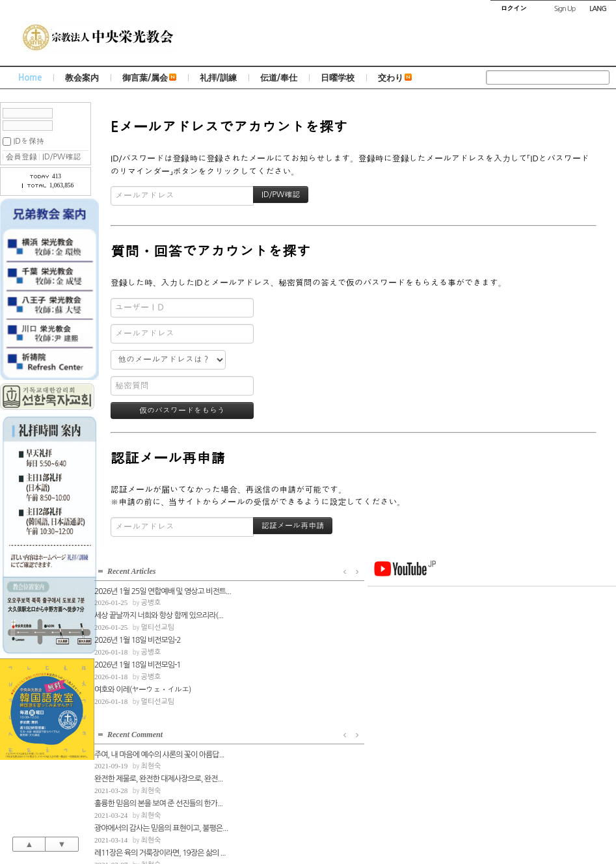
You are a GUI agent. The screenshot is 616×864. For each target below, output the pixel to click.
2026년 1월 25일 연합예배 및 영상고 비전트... (159, 589)
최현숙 (287, 600)
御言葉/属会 (149, 78)
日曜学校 (338, 78)
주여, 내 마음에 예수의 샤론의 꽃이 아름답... (296, 589)
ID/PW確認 (61, 157)
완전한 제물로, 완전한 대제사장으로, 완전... (295, 613)
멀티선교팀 (157, 625)
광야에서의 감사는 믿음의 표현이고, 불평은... (296, 662)
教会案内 (82, 78)
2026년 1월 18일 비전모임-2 (138, 638)
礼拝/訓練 (218, 78)
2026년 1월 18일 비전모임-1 (138, 662)
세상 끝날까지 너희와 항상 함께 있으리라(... (159, 613)
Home (30, 78)
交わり (395, 78)
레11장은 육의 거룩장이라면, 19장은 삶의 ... (296, 687)
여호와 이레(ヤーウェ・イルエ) (142, 687)
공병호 (151, 600)
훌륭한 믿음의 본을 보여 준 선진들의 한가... (295, 638)
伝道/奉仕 (279, 78)
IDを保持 (29, 141)
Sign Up (565, 9)
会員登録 (21, 157)
